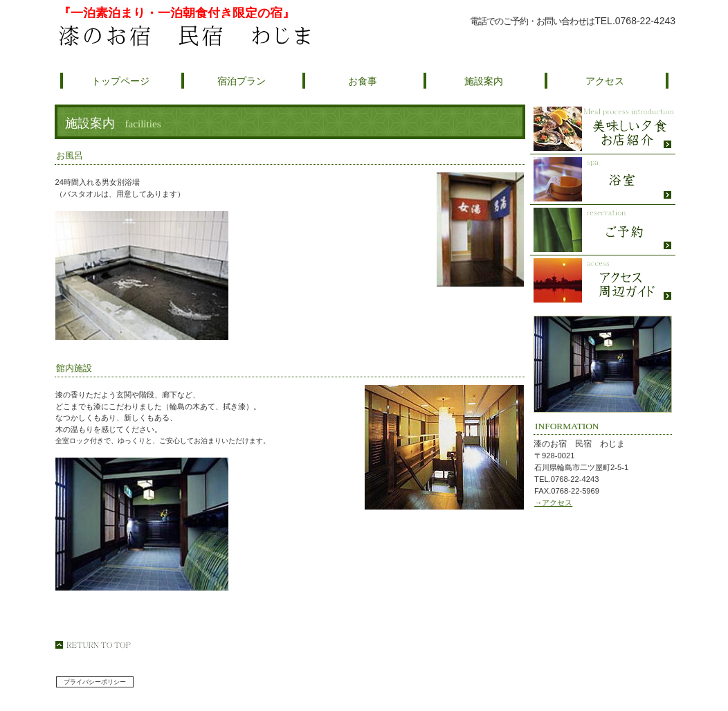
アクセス (603, 280)
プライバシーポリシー (95, 682)
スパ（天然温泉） (603, 180)
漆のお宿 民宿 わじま (219, 36)
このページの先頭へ (93, 645)
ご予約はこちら (565, 37)
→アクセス (553, 503)
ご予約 (603, 230)
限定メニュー (603, 129)
